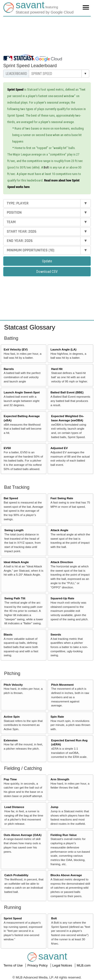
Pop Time (10, 779)
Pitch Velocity (13, 685)
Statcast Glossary (30, 327)
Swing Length (14, 530)
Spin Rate (57, 717)
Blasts (8, 634)
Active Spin (12, 717)
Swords (56, 634)
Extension (11, 740)
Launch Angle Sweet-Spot (22, 392)
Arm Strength (60, 779)
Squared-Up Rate (62, 598)
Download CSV (47, 272)
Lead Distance (14, 807)
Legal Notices (63, 965)
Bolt (46, 167)
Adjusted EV (59, 448)
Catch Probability (16, 875)
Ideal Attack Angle (16, 562)
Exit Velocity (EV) (16, 349)
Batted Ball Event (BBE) (67, 392)
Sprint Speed (13, 918)
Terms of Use (14, 965)
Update (47, 261)
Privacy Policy (38, 965)
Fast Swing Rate (62, 498)
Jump (54, 807)
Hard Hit (57, 369)
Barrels (9, 369)
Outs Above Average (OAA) (23, 835)
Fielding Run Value (64, 835)
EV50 (7, 448)
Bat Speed (11, 498)
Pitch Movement (62, 685)
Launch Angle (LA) (63, 349)
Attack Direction (62, 562)
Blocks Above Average (66, 875)
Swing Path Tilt (15, 598)
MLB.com (84, 965)
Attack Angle (59, 530)
